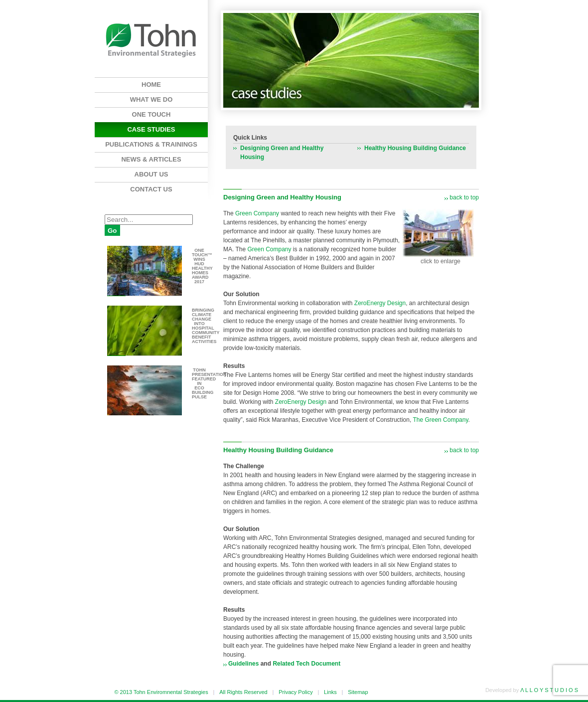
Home (151, 85)
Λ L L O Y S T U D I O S (549, 690)
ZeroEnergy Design (380, 303)
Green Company (257, 213)
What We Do (151, 99)
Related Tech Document (306, 664)
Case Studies (151, 129)
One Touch (151, 114)
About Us (151, 174)
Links (330, 692)
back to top (464, 197)
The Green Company (440, 420)
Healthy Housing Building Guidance (415, 148)
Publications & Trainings (151, 144)
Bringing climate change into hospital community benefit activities (206, 326)
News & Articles (151, 159)
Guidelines (243, 664)
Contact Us (151, 189)
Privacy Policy (295, 692)
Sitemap (358, 692)
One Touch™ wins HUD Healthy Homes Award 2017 (202, 266)
